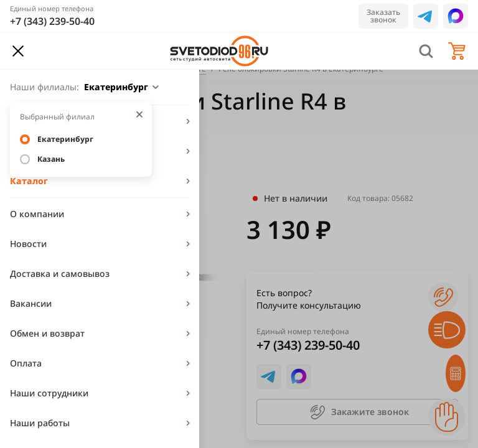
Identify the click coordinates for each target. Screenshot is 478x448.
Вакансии (31, 303)
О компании (37, 214)
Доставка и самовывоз (60, 273)
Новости (28, 244)
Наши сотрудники (49, 393)
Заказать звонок (383, 16)
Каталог (29, 181)
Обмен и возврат (47, 333)
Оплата (26, 363)
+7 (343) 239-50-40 (52, 21)
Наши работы (40, 423)
